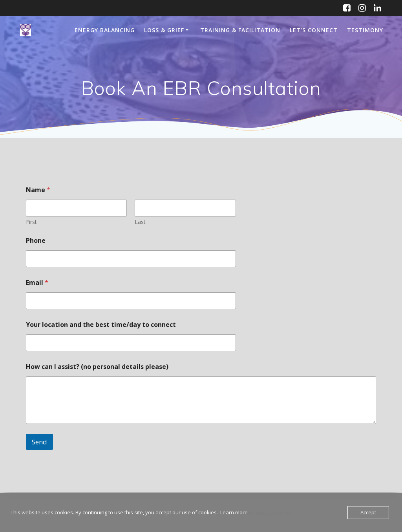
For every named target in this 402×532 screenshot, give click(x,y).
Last (141, 222)
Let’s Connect (314, 30)
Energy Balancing (105, 30)
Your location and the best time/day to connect (101, 325)
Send (39, 442)
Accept (368, 512)
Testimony (365, 30)
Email (37, 283)
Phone (36, 241)
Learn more (234, 512)
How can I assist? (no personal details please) (97, 367)
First (31, 222)
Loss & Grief (164, 30)
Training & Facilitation (240, 30)
